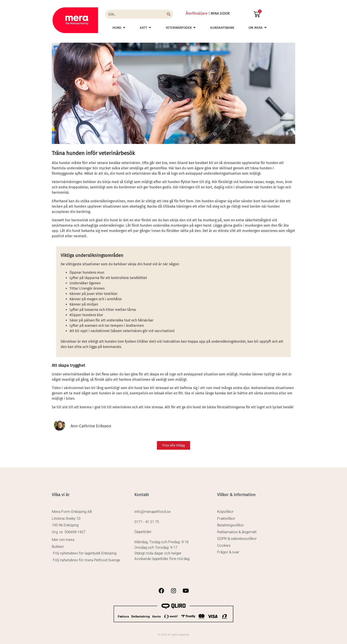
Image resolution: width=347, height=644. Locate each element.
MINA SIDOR (220, 13)
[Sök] (169, 14)
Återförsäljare (197, 13)
